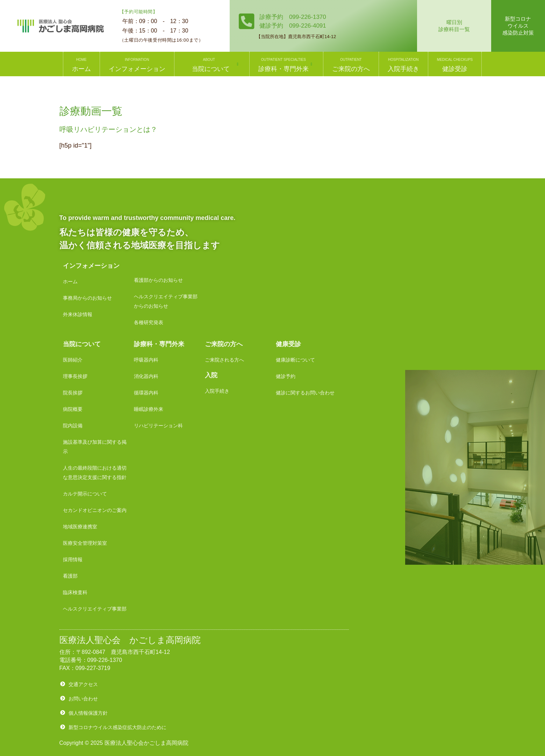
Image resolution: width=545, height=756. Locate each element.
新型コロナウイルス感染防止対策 (518, 26)
